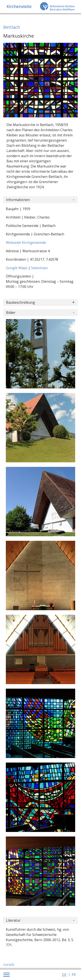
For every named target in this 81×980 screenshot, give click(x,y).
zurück (9, 964)
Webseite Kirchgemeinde (26, 243)
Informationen (18, 200)
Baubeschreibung (21, 302)
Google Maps (17, 268)
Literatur (13, 920)
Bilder (11, 313)
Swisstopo (39, 268)
